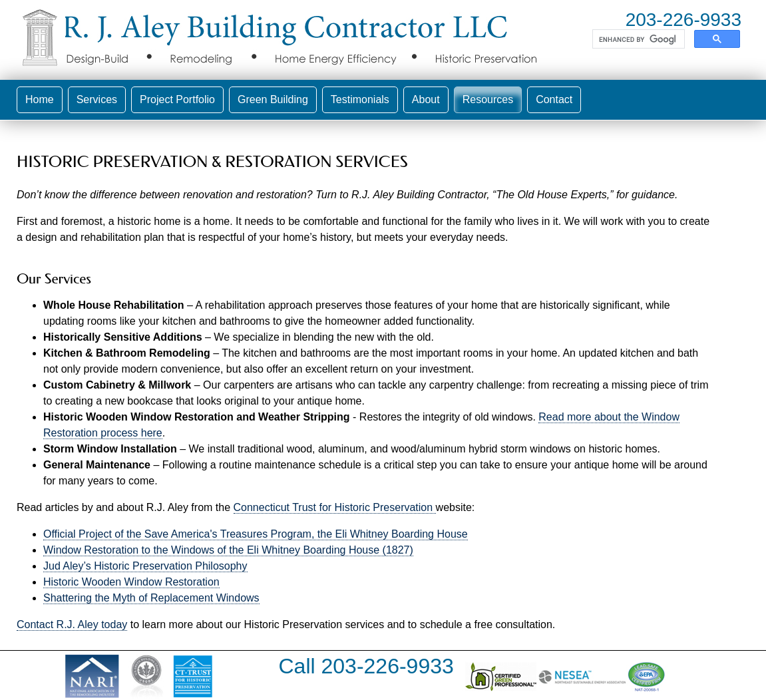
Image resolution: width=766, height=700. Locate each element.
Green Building (273, 99)
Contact (554, 99)
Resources (488, 99)
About (426, 99)
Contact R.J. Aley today (72, 624)
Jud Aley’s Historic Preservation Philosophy (145, 566)
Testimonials (360, 99)
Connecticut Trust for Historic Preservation (335, 507)
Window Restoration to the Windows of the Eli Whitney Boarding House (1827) (228, 550)
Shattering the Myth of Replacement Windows (151, 598)
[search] (637, 39)
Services (97, 99)
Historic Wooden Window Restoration (131, 582)
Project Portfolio (177, 99)
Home (40, 99)
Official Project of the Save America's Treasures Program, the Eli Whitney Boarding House (256, 534)
